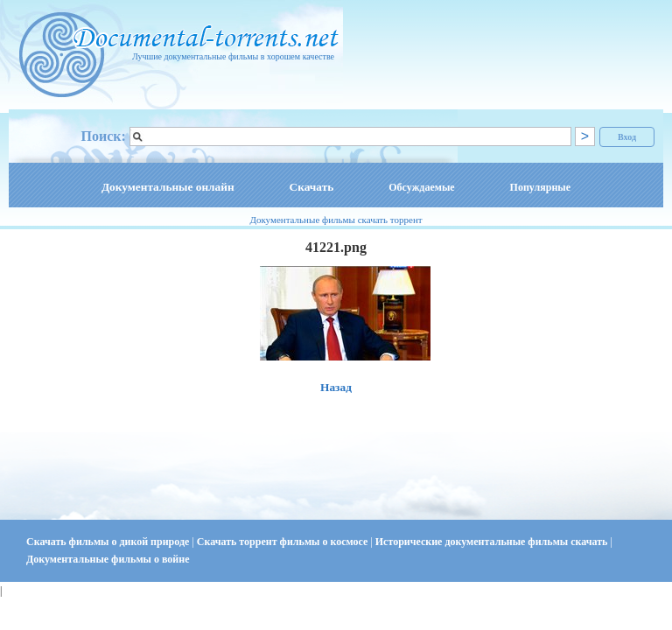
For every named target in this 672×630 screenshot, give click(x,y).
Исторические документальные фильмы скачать (493, 542)
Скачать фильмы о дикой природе (109, 542)
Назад (336, 387)
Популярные (540, 187)
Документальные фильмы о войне (108, 559)
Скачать (312, 187)
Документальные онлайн (168, 187)
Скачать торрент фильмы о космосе (284, 542)
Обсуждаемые (421, 187)
